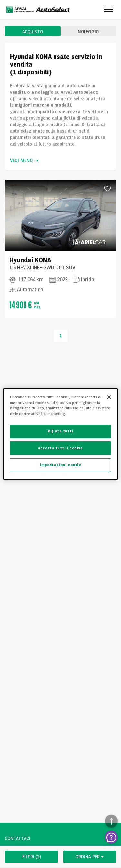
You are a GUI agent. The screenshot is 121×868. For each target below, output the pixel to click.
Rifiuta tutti (60, 431)
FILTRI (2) (32, 857)
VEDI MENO (24, 161)
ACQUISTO (33, 32)
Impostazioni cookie (61, 465)
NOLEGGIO (88, 32)
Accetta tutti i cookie (60, 448)
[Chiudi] (109, 397)
